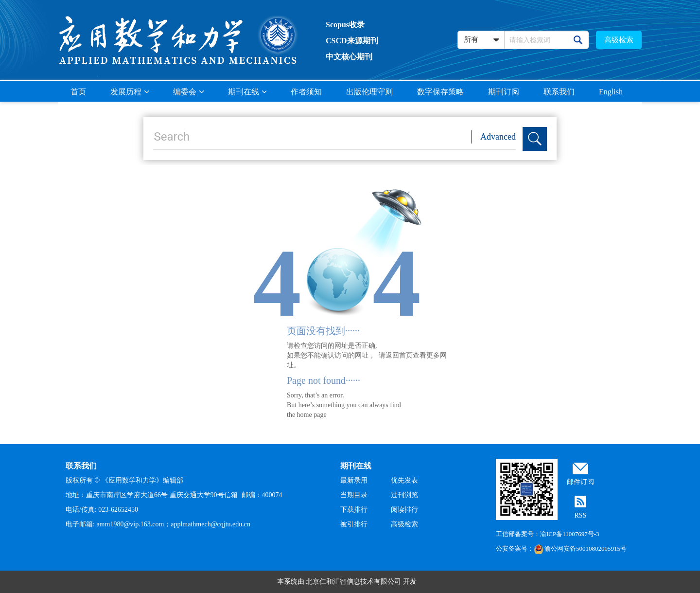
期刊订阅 (504, 92)
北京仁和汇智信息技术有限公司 (353, 582)
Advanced (498, 137)
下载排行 (354, 510)
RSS (581, 515)
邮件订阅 (580, 482)
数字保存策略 (440, 92)
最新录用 (354, 480)
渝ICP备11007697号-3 (570, 534)
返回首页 (399, 355)
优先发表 (404, 480)
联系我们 (559, 92)
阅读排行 (404, 510)
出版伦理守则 (369, 92)
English (611, 92)
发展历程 (130, 92)
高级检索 (619, 40)
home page (312, 415)
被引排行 (354, 524)
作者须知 (306, 92)
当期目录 (354, 495)
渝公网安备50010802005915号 (580, 548)
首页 (78, 92)
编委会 (188, 92)
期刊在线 (247, 92)
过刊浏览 (404, 495)
